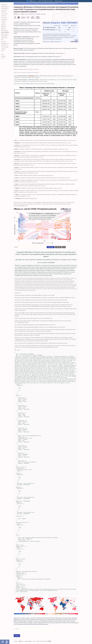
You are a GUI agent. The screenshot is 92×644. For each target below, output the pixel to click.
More (2, 51)
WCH (35, 625)
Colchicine (4, 12)
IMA (31, 625)
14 (65, 53)
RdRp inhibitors (5, 43)
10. (14, 172)
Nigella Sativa (4, 36)
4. (14, 149)
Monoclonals (4, 30)
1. (14, 141)
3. (14, 146)
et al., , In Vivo (37, 178)
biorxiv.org (19, 153)
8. (14, 164)
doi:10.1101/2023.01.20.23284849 (33, 14)
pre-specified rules (28, 84)
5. (14, 152)
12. (14, 178)
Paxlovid (58, 247)
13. (14, 181)
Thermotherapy (5, 47)
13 (64, 53)
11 (34, 50)
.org (33, 1)
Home (3, 58)
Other (3, 54)
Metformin (4, 27)
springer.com (62, 149)
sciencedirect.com (30, 192)
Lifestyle (3, 23)
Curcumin (3, 16)
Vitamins (3, 49)
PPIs (2, 40)
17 (61, 57)
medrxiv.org (56, 189)
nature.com (65, 143)
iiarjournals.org (63, 178)
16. (14, 191)
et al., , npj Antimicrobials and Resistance (38, 143)
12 (55, 53)
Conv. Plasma (4, 14)
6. (14, 156)
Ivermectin (4, 21)
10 (33, 40)
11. (14, 176)
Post (16, 642)
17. (14, 195)
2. (14, 143)
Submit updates (51, 84)
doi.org (75, 141)
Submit (17, 636)
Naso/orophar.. (5, 34)
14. (14, 185)
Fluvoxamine (4, 17)
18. (14, 199)
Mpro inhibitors (5, 32)
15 (60, 57)
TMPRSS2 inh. (4, 45)
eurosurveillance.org (35, 157)
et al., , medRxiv (34, 189)
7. (14, 160)
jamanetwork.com (30, 173)
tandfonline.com (27, 165)
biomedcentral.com (29, 182)
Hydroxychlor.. (4, 19)
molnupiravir (23, 73)
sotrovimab (29, 73)
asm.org (25, 147)
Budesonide (4, 10)
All (64, 247)
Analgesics (4, 5)
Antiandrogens (5, 6)
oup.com (67, 161)
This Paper (51, 247)
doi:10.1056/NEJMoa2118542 (22, 323)
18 (25, 61)
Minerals (3, 29)
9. (14, 168)
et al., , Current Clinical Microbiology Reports (37, 149)
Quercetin (3, 41)
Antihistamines (5, 8)
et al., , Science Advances (41, 141)
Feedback (3, 56)
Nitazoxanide (4, 38)
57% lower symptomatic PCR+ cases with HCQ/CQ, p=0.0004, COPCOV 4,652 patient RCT (36, 4)
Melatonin (4, 25)
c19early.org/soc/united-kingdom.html (29, 199)
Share (22, 642)
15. (14, 189)
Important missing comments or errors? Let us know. (26, 70)
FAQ (35, 642)
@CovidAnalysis (29, 642)
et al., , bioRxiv (46, 168)
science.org (70, 141)
